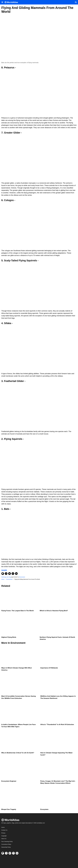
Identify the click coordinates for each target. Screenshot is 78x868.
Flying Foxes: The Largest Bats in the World (17, 611)
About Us (4, 839)
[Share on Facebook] (6, 574)
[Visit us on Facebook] (6, 853)
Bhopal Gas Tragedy (9, 809)
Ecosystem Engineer (9, 781)
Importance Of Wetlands (49, 668)
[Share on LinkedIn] (16, 574)
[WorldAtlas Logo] (12, 2)
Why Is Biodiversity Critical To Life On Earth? (18, 753)
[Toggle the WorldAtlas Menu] (2, 2)
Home (3, 827)
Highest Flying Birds (9, 637)
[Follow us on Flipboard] (3, 853)
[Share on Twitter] (10, 574)
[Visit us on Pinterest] (13, 853)
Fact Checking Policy (7, 841)
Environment (22, 577)
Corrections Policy (6, 844)
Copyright (4, 836)
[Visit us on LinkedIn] (17, 853)
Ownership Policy (6, 847)
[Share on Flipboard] (3, 574)
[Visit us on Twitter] (10, 853)
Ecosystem (44, 809)
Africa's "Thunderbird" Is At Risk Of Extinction (57, 724)
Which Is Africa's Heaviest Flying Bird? (54, 611)
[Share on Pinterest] (13, 574)
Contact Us (4, 830)
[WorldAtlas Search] (76, 2)
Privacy (3, 833)
